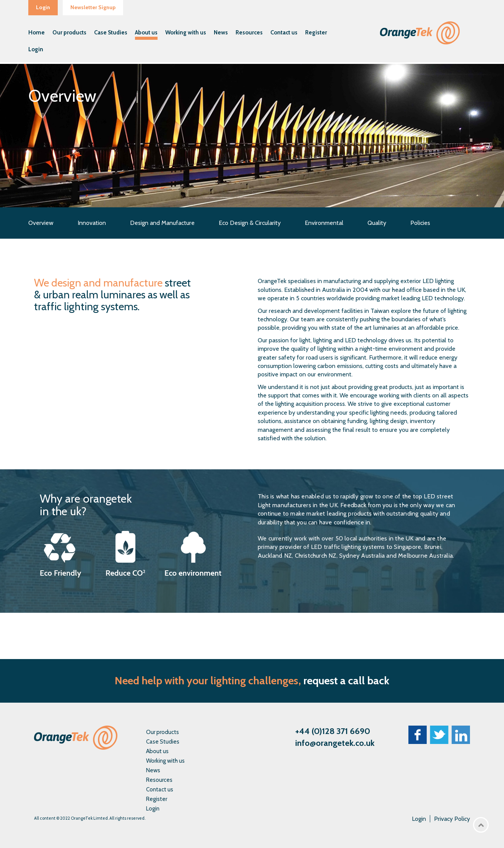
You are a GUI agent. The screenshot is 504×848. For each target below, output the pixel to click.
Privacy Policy (452, 819)
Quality (377, 223)
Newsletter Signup (93, 7)
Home (37, 33)
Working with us (186, 33)
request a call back (346, 681)
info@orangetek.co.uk (335, 743)
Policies (420, 223)
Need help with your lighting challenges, (208, 681)
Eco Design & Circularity (250, 223)
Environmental (324, 223)
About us (146, 33)
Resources (249, 33)
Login (43, 7)
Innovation (92, 223)
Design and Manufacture (162, 223)
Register (316, 33)
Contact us (284, 33)
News (221, 33)
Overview (41, 223)
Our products (69, 33)
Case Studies (111, 33)
